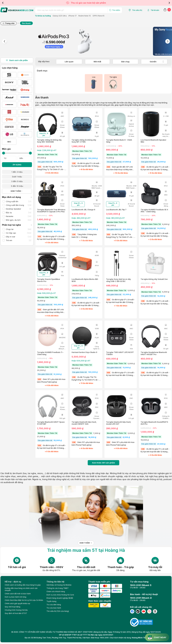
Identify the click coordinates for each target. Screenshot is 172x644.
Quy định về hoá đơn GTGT (16, 613)
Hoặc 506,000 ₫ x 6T (46, 293)
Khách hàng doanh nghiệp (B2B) (60, 598)
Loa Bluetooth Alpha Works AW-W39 (85, 280)
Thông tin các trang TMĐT (58, 588)
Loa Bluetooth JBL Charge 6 (83, 210)
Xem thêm (85, 543)
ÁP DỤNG (17, 165)
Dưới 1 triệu (17, 177)
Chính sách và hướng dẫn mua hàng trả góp (23, 585)
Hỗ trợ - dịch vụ (13, 582)
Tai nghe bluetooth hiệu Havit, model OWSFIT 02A (84, 423)
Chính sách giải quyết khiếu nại (17, 603)
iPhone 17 (73, 16)
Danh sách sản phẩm (17, 60)
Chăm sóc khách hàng (56, 591)
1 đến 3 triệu (17, 172)
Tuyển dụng (51, 601)
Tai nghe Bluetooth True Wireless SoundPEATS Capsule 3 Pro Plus (51, 211)
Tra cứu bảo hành (54, 608)
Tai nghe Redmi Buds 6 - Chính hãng (119, 141)
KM (39, 167)
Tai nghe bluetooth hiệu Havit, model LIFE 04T (119, 423)
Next (169, 3)
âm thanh (17, 473)
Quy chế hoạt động (12, 607)
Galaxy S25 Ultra (60, 16)
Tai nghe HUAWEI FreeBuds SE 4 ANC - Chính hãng (154, 211)
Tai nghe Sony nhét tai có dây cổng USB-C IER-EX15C (118, 280)
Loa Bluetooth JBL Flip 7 (116, 210)
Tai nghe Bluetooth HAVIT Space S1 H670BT (51, 423)
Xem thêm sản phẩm (103, 463)
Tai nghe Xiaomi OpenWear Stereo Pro (49, 280)
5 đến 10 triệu (17, 186)
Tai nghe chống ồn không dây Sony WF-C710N (84, 141)
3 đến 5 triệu (17, 181)
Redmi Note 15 (85, 16)
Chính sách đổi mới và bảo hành (18, 594)
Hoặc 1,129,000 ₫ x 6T (47, 150)
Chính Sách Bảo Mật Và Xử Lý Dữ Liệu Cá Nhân (24, 600)
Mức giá (17, 149)
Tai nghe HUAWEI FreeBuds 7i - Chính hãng (50, 353)
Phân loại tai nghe (17, 225)
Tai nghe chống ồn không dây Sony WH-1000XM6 (49, 141)
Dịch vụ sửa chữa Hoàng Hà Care (60, 595)
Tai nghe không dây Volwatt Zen (154, 279)
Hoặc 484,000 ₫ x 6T (81, 218)
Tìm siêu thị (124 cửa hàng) (58, 611)
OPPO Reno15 (98, 16)
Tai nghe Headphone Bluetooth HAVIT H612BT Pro (154, 353)
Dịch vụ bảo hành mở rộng (15, 597)
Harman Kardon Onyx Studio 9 (84, 352)
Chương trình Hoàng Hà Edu (16, 610)
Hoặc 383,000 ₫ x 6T (115, 218)
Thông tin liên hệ (55, 582)
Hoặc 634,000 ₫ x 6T (81, 361)
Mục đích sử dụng (17, 197)
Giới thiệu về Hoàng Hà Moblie (59, 585)
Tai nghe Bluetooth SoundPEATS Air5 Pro (154, 423)
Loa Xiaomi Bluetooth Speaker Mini (153, 141)
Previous (3, 3)
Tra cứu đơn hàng (54, 605)
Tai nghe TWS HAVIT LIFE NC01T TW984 (120, 353)
